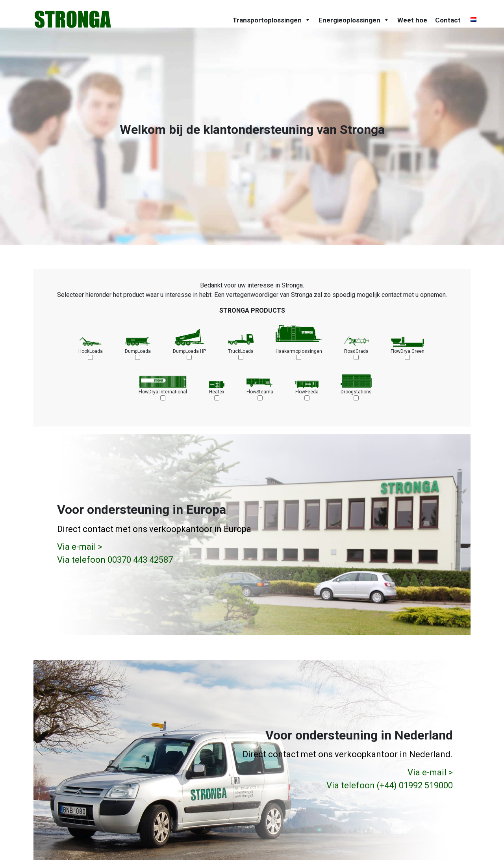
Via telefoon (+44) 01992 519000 (390, 785)
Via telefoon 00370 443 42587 (115, 560)
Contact (448, 20)
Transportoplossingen (272, 20)
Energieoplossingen (354, 20)
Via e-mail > (80, 547)
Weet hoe (412, 20)
